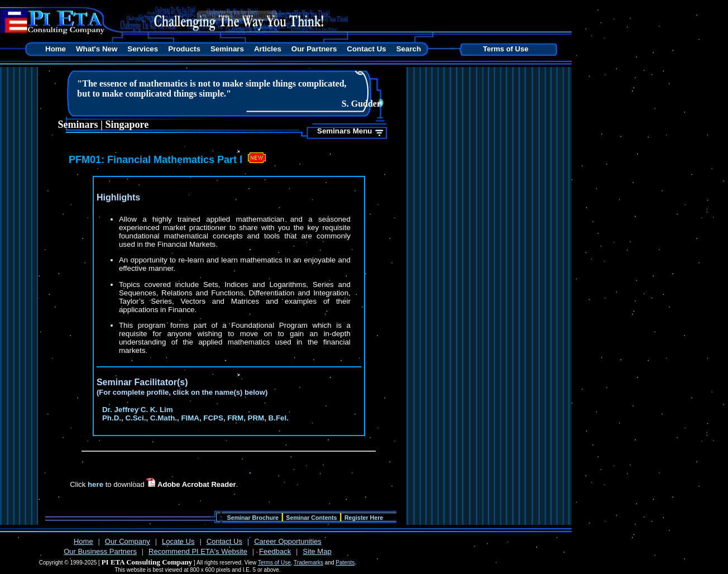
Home (56, 49)
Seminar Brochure (253, 518)
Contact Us (366, 49)
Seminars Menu (345, 131)
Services (143, 49)
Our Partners (314, 49)
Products (184, 49)
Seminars (227, 49)
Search (409, 49)
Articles (268, 49)
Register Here (364, 518)
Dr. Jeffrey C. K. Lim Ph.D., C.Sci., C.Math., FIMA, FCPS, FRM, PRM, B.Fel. (195, 414)
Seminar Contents (311, 518)
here (95, 484)
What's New (97, 49)
